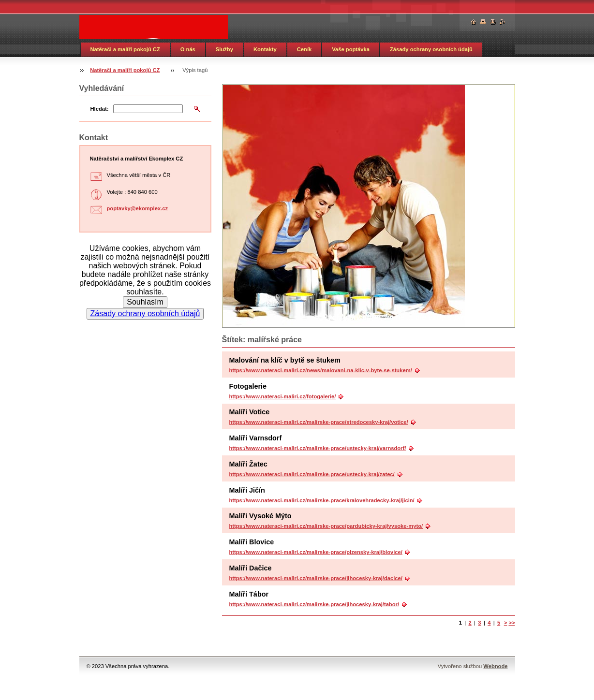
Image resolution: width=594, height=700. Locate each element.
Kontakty (265, 49)
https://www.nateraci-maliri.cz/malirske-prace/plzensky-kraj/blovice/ (316, 552)
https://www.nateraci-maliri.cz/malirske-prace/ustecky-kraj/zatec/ (312, 474)
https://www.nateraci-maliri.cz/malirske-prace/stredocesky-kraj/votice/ (319, 422)
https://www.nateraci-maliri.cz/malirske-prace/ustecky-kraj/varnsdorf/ (318, 448)
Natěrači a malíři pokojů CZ (125, 49)
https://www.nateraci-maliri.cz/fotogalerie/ (283, 396)
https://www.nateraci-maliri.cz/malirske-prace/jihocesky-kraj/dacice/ (316, 578)
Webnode (495, 666)
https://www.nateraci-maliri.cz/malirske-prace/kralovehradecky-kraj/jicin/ (322, 500)
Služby (224, 49)
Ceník (304, 49)
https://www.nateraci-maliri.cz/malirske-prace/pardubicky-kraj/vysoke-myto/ (326, 526)
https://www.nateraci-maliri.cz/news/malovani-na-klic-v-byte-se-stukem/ (321, 370)
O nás (188, 49)
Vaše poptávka (351, 49)
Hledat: (100, 109)
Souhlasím (145, 302)
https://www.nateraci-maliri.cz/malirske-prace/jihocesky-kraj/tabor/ (314, 604)
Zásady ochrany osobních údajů (431, 49)
